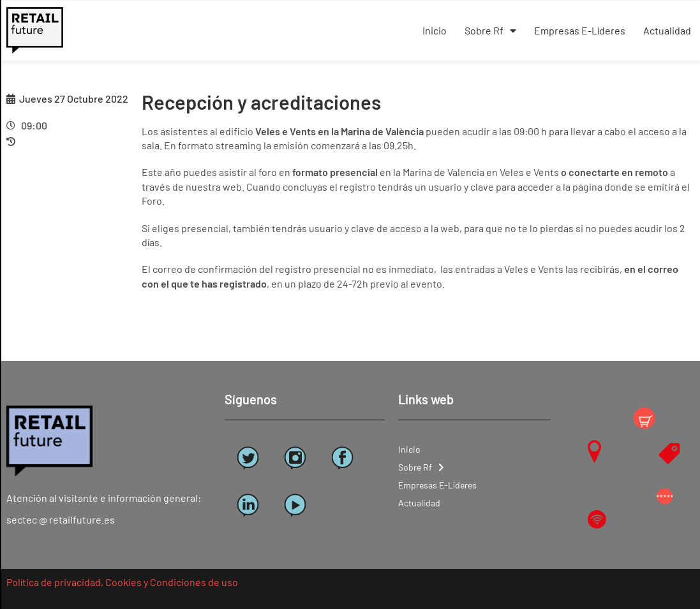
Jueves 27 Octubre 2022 (74, 99)
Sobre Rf (490, 31)
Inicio (435, 30)
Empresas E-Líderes (580, 30)
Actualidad (667, 30)
